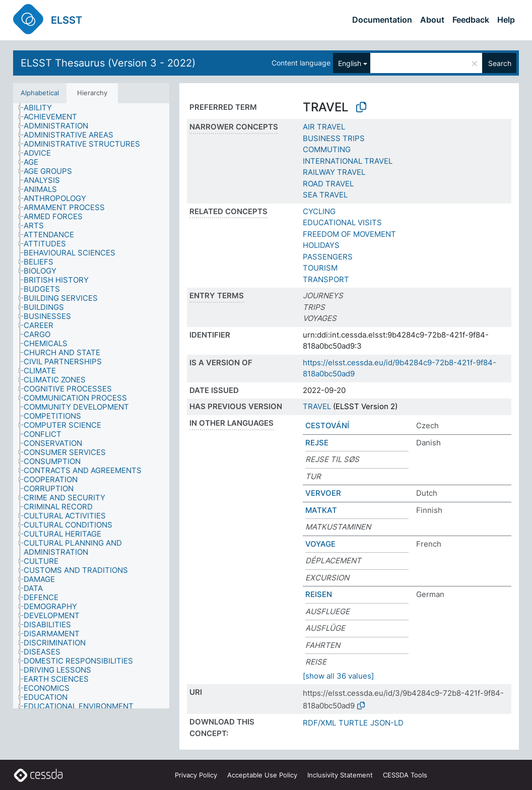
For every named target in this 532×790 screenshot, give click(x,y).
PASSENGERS (328, 257)
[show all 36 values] (338, 676)
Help (506, 20)
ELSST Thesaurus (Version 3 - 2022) (108, 63)
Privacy (196, 775)
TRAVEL (317, 406)
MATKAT (321, 510)
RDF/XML (319, 723)
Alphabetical (40, 93)
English (350, 63)
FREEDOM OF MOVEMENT (349, 234)
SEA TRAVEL (325, 195)
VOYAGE (320, 544)
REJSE (317, 443)
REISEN (319, 594)
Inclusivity (340, 775)
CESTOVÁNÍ (327, 425)
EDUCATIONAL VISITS (342, 222)
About (432, 20)
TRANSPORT (326, 279)
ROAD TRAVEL (328, 184)
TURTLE (353, 723)
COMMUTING (327, 149)
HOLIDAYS (321, 245)
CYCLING (319, 211)
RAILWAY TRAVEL (334, 172)
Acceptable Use (262, 775)
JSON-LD (387, 723)
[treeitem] (42, 108)
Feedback (471, 20)
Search (500, 63)
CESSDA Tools (405, 775)
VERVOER (323, 493)
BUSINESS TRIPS (334, 138)
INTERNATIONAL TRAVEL (348, 161)
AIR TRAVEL (324, 127)
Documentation (382, 20)
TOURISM (320, 268)
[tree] (91, 406)
